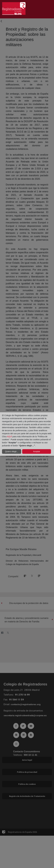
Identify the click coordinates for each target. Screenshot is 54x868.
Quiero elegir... (12, 451)
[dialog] (27, 434)
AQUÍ (9, 437)
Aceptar (37, 451)
